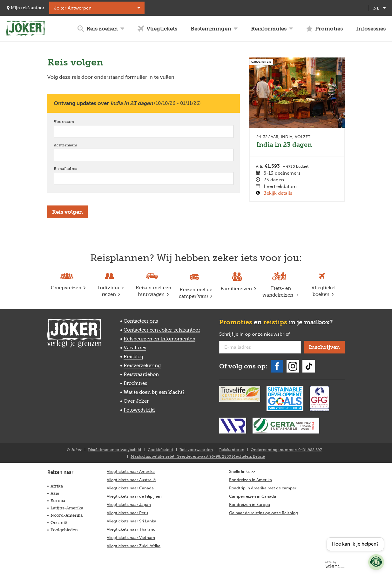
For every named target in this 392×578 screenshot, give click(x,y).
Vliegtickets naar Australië (131, 480)
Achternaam (74, 145)
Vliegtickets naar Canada (130, 488)
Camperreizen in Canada (253, 496)
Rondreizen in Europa (250, 504)
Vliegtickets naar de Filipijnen (134, 496)
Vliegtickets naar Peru (127, 513)
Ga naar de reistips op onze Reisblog (264, 513)
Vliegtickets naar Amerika (131, 471)
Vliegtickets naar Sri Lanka (132, 521)
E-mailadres (74, 168)
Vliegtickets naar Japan (129, 504)
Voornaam (73, 121)
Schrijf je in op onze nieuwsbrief (260, 334)
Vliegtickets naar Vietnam (131, 538)
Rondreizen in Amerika (250, 480)
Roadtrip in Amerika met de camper (263, 488)
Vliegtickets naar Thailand (131, 529)
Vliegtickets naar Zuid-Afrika (134, 546)
